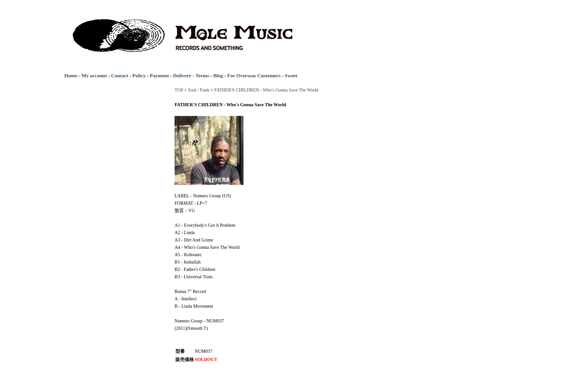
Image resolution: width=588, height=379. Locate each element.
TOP (179, 90)
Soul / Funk (199, 90)
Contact (120, 75)
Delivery (182, 75)
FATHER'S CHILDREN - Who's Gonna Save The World (266, 90)
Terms (202, 75)
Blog (218, 75)
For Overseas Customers (254, 75)
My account (94, 75)
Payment (159, 75)
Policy (139, 75)
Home (71, 75)
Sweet (291, 75)
